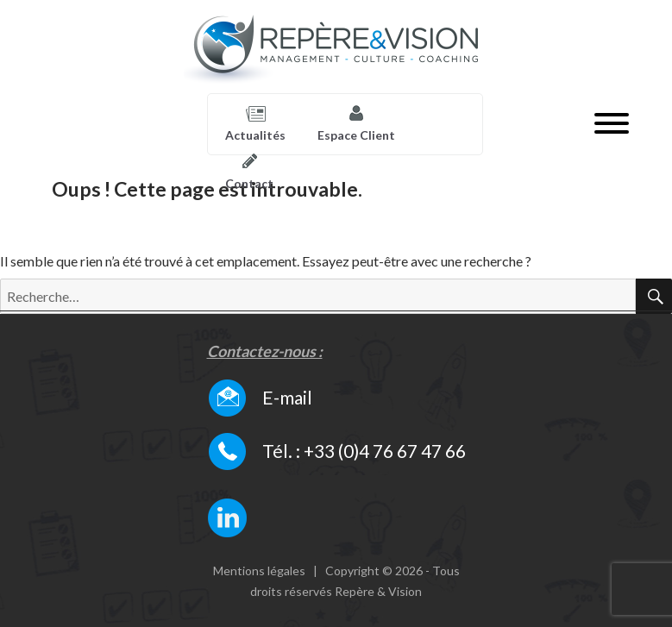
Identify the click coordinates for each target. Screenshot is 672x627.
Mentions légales (259, 571)
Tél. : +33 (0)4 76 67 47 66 (364, 451)
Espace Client (356, 135)
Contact (249, 183)
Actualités (255, 135)
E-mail (287, 397)
